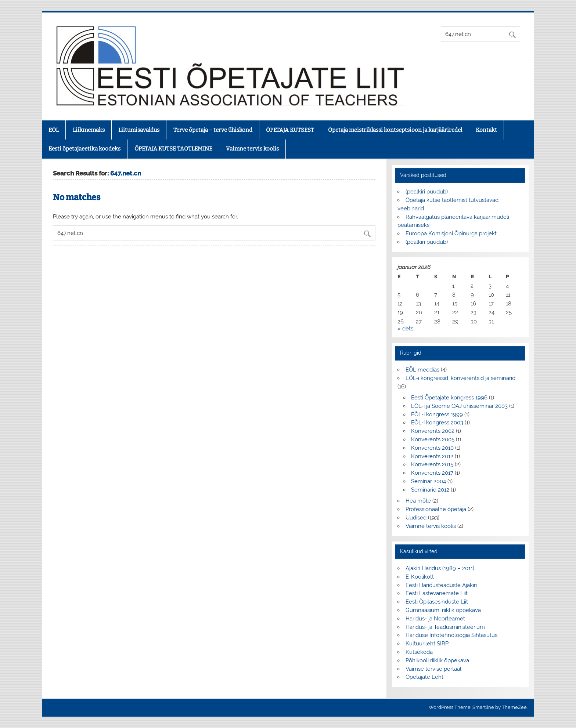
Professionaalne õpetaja (436, 509)
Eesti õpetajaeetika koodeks (84, 149)
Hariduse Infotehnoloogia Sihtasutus (451, 635)
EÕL (54, 130)
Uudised (416, 518)
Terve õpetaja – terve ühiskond (213, 130)
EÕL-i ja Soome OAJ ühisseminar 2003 (459, 406)
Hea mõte (418, 501)
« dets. (406, 329)
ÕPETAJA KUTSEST (290, 130)
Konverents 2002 (433, 431)
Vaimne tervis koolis (252, 149)
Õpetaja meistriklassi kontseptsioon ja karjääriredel (395, 130)
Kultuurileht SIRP (427, 644)
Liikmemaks (89, 130)
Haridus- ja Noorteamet (435, 619)
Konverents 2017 (432, 473)
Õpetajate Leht (424, 677)
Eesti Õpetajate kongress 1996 (449, 398)
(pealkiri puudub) (427, 192)
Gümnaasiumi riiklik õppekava (443, 610)
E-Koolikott (420, 577)
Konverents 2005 (433, 439)
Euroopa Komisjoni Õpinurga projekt (451, 233)
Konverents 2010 (432, 448)
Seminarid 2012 (430, 490)
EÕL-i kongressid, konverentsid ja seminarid (460, 378)
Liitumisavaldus (139, 130)
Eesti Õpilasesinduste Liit (437, 602)
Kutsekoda (419, 652)
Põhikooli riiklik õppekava (437, 660)
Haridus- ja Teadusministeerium (445, 627)
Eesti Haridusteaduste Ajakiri (441, 585)
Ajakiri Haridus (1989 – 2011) (440, 568)
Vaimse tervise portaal (433, 669)
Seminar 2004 (429, 481)
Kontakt (486, 130)
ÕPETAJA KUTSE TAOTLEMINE (173, 149)
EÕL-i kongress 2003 (437, 423)
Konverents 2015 (432, 464)
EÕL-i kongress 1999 (437, 414)
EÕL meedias (422, 370)
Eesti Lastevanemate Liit (437, 593)
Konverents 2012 (432, 456)
